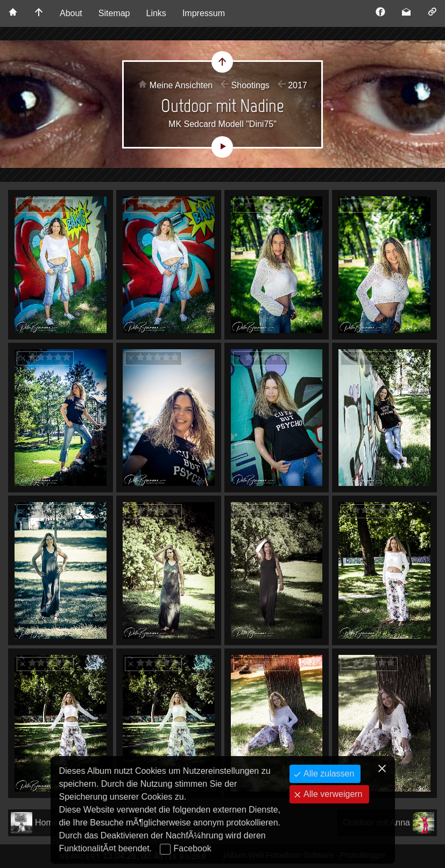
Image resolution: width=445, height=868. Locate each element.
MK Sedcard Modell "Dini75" (222, 124)
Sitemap (114, 13)
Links (156, 13)
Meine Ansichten (181, 85)
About (71, 13)
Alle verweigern (332, 794)
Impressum (204, 13)
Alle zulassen (328, 774)
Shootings (250, 85)
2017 (298, 85)
